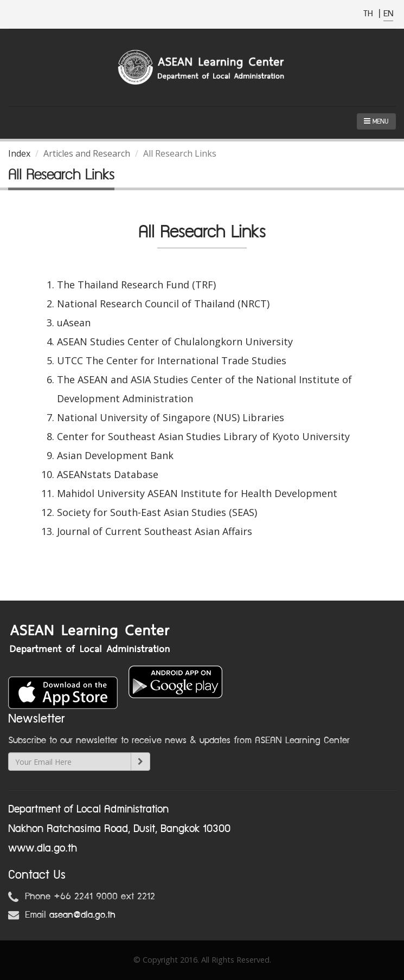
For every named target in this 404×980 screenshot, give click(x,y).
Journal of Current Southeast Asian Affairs (155, 531)
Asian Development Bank (115, 455)
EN (388, 14)
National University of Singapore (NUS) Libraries (171, 417)
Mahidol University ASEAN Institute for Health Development (197, 493)
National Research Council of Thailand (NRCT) (163, 304)
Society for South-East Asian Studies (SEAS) (157, 512)
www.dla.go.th (43, 848)
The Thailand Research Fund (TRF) (136, 285)
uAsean (74, 323)
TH (370, 14)
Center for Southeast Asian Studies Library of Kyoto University (203, 436)
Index (19, 153)
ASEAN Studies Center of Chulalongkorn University (175, 341)
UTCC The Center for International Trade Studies (172, 360)
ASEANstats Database (108, 474)
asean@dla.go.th (82, 915)
